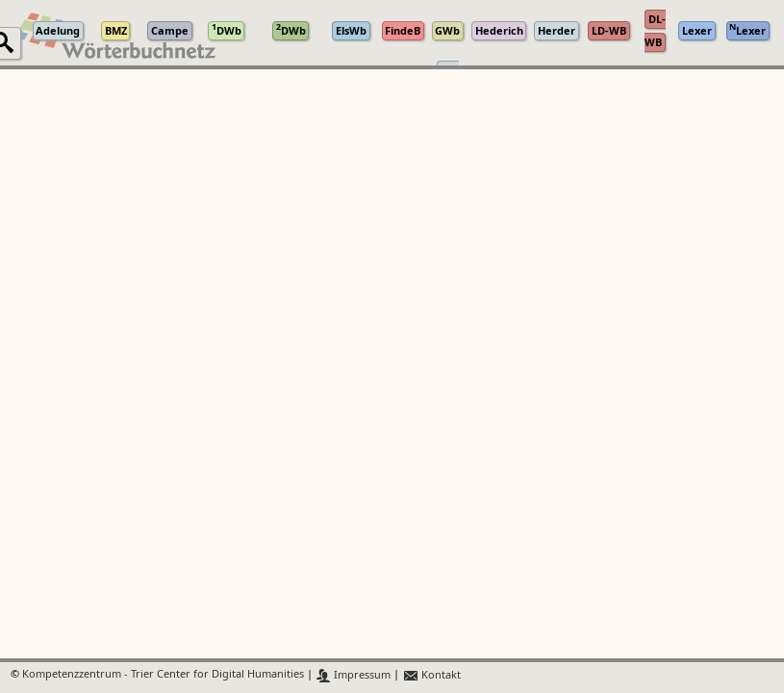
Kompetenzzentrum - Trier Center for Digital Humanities (163, 675)
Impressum (354, 675)
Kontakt (431, 675)
